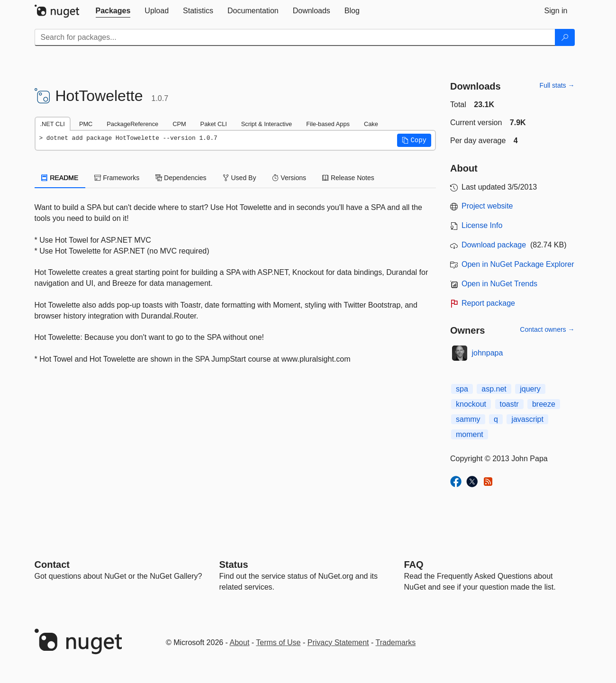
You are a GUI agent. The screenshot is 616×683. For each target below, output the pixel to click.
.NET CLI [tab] (53, 124)
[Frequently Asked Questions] (414, 565)
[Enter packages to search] (295, 37)
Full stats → (557, 85)
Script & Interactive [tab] (267, 124)
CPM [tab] (179, 124)
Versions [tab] (289, 178)
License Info (482, 225)
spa (462, 389)
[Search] (565, 37)
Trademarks (396, 642)
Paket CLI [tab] (214, 124)
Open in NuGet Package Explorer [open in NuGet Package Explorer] (518, 264)
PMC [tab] (86, 124)
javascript (527, 419)
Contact (52, 565)
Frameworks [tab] (117, 178)
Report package (488, 303)
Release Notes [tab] (348, 178)
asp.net (494, 389)
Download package (494, 245)
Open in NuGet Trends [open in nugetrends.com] (499, 284)
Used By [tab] (240, 178)
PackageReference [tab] (132, 124)
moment (470, 434)
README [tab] (60, 178)
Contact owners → (547, 329)
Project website (487, 206)
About (240, 642)
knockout (471, 404)
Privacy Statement (338, 642)
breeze (544, 404)
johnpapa (488, 353)
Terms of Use (278, 642)
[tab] (113, 11)
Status (234, 565)
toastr (509, 404)
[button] (414, 140)
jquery (530, 389)
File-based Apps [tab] (328, 124)
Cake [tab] (371, 124)
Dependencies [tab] (181, 178)
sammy (468, 419)
